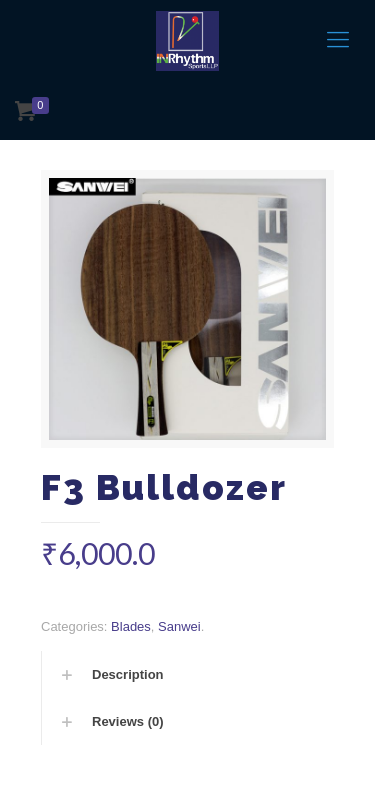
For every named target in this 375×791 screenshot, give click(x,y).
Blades (131, 626)
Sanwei (179, 626)
